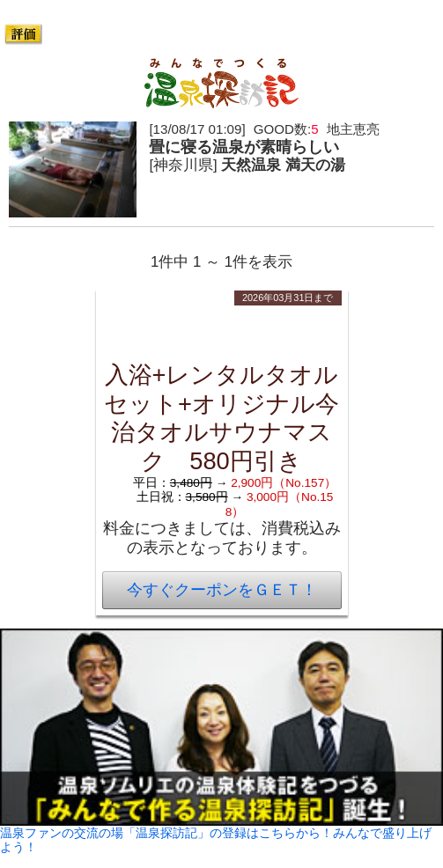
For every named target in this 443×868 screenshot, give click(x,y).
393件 (193, 34)
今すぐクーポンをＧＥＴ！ (222, 590)
